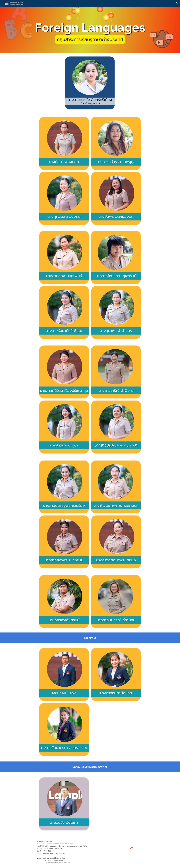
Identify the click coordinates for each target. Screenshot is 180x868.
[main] (90, 638)
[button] (177, 3)
